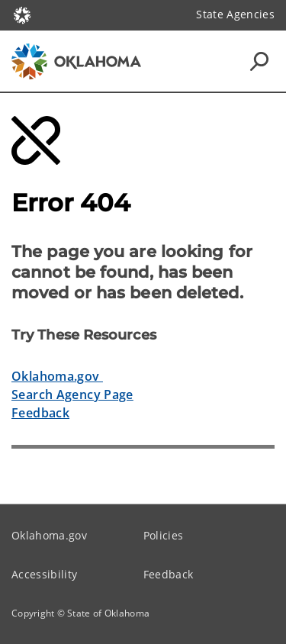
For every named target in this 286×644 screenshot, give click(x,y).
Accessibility (44, 574)
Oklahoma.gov (57, 376)
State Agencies (235, 14)
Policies (164, 535)
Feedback (40, 413)
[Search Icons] (259, 61)
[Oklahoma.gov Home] (22, 14)
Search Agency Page (72, 394)
